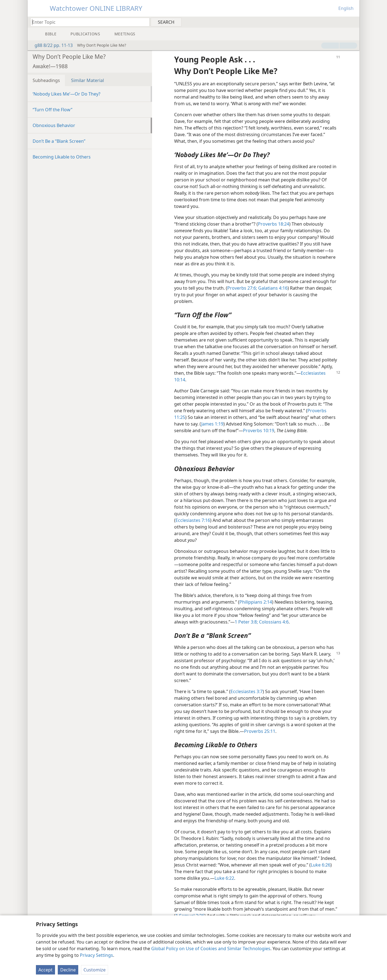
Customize (95, 970)
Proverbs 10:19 (259, 430)
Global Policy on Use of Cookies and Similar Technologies (211, 949)
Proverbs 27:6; (242, 288)
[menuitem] (353, 22)
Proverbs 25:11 (260, 731)
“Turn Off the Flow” (53, 110)
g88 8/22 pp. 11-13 (51, 45)
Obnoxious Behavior (54, 125)
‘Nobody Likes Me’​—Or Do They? (66, 94)
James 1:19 (212, 424)
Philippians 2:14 (256, 602)
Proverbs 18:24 (274, 224)
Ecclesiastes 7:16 (193, 520)
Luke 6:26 (321, 865)
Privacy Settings (96, 955)
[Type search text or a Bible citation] (87, 22)
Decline (68, 970)
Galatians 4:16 (272, 288)
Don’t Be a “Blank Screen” (59, 141)
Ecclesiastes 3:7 (247, 691)
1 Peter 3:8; (246, 622)
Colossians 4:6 (273, 622)
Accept (45, 970)
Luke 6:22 (224, 878)
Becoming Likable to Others (62, 157)
